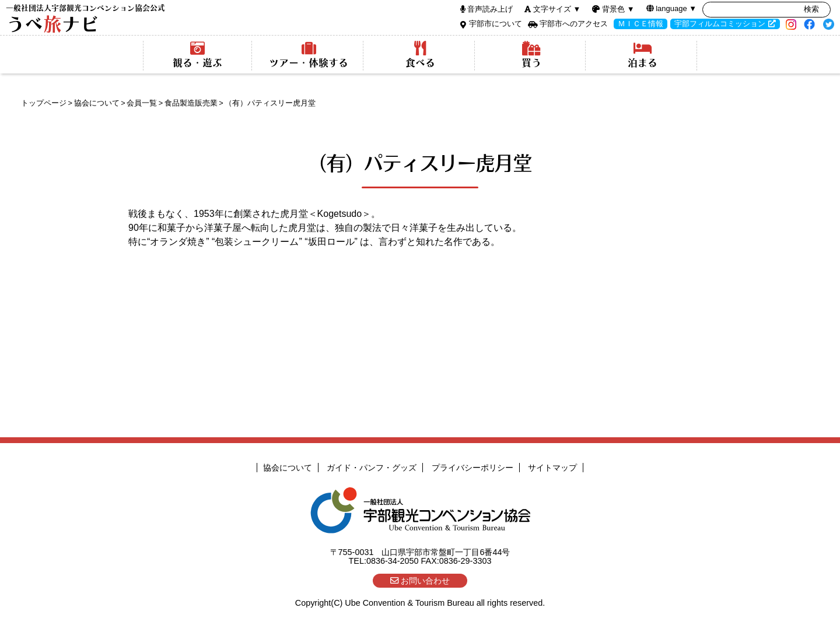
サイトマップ (552, 468)
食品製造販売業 (191, 103)
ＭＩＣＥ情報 (640, 24)
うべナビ (85, 19)
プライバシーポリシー (473, 468)
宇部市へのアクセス (574, 24)
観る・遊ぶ (197, 55)
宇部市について (496, 24)
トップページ (44, 103)
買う (531, 55)
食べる (420, 55)
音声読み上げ (490, 9)
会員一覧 (142, 103)
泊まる (643, 55)
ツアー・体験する (309, 55)
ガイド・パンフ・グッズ (372, 468)
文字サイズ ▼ (557, 9)
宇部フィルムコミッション (720, 24)
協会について (97, 103)
